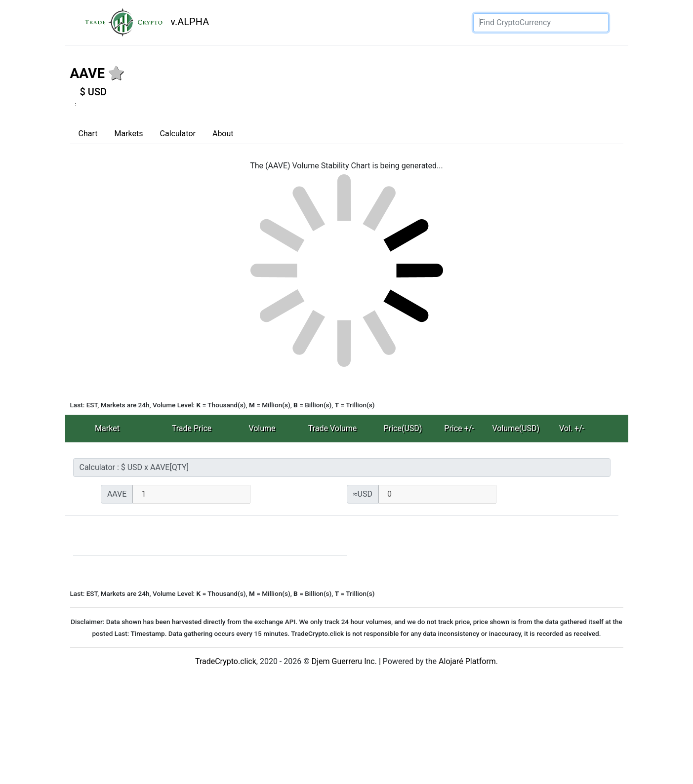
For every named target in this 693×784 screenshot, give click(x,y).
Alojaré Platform (467, 661)
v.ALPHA (143, 22)
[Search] (541, 23)
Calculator (178, 134)
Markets (128, 134)
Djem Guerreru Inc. (344, 661)
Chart (88, 134)
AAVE (88, 73)
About (223, 134)
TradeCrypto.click (226, 661)
